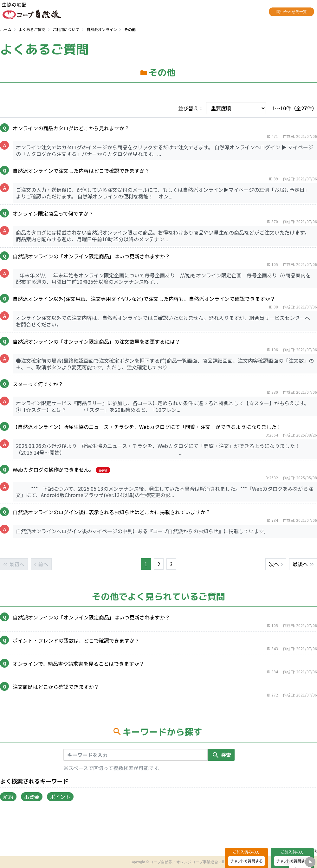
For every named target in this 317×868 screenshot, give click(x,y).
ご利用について (66, 29)
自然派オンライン (102, 29)
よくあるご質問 (32, 29)
